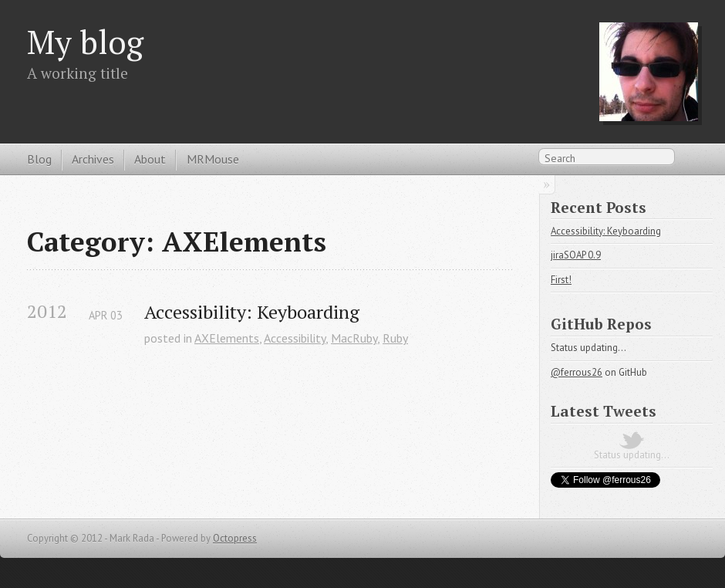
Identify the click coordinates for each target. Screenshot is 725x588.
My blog (85, 42)
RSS (690, 161)
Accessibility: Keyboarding (252, 312)
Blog (39, 159)
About (150, 159)
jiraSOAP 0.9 (576, 255)
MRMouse (213, 159)
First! (561, 280)
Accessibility (295, 338)
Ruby (395, 338)
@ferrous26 (577, 372)
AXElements (227, 338)
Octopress (235, 538)
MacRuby (354, 338)
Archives (93, 159)
